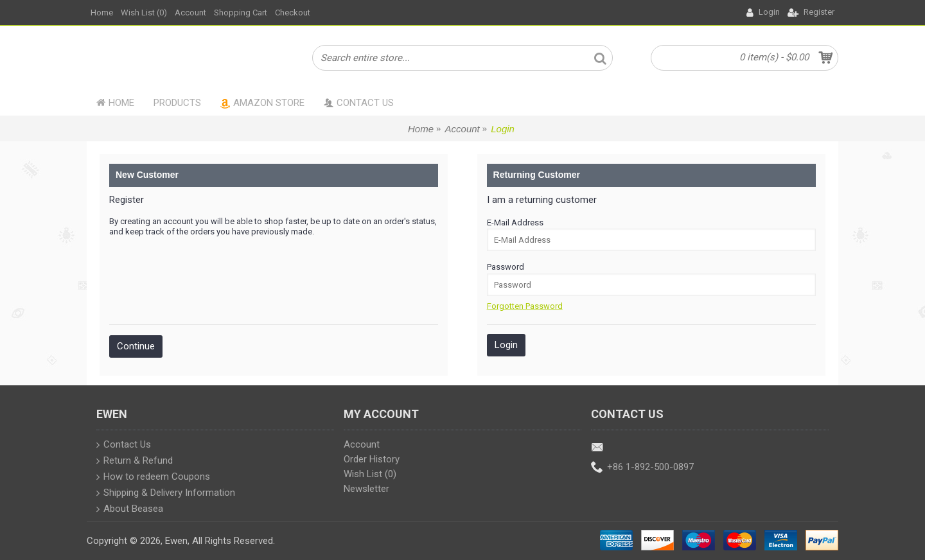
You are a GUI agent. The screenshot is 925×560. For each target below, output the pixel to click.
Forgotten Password (525, 306)
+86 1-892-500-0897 (642, 468)
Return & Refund (135, 462)
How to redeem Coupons (153, 478)
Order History (372, 459)
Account (463, 129)
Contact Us (124, 446)
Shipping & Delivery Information (166, 494)
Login (503, 129)
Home (421, 129)
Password (506, 267)
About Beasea (130, 510)
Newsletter (366, 489)
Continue (136, 346)
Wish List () (370, 474)
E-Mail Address (515, 223)
